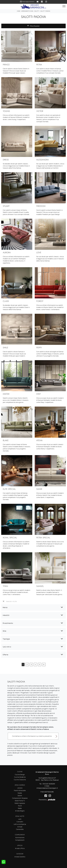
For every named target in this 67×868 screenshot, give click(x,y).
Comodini (20, 822)
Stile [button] (5, 631)
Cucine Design (20, 775)
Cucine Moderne (20, 777)
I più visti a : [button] (7, 647)
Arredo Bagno (20, 811)
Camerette (20, 829)
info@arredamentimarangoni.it (47, 788)
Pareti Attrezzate (20, 790)
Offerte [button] (6, 655)
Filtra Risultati (33, 26)
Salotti (37, 11)
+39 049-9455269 (49, 784)
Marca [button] (5, 607)
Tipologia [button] (6, 639)
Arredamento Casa (27, 11)
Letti (20, 819)
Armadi (20, 827)
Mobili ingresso (20, 803)
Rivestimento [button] (8, 623)
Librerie (20, 788)
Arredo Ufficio (20, 848)
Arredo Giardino (20, 857)
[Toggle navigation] (64, 6)
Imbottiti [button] (6, 615)
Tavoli (20, 806)
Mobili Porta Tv (20, 801)
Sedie (20, 808)
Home (19, 11)
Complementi (20, 840)
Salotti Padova (45, 11)
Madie (20, 793)
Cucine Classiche (20, 780)
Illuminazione (20, 837)
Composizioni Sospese (20, 798)
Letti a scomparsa (20, 824)
